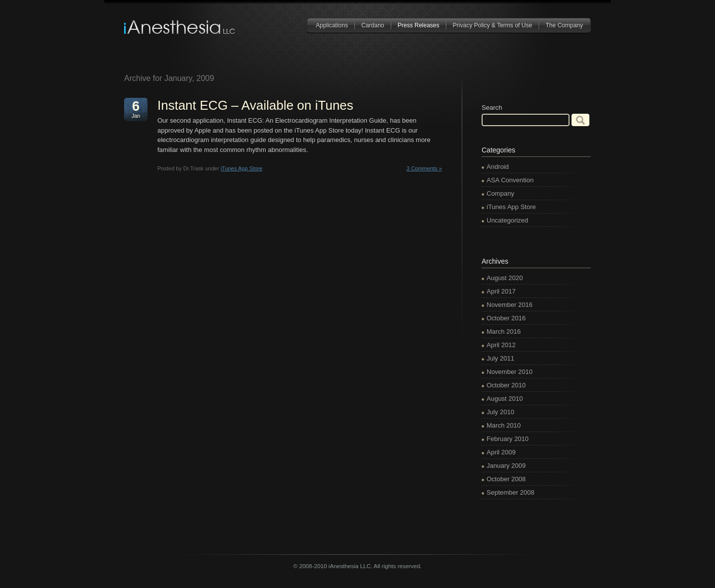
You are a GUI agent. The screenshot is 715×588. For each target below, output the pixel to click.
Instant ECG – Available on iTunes (255, 105)
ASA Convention (510, 180)
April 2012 (501, 345)
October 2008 (506, 479)
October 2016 (506, 318)
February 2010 (508, 439)
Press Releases (419, 25)
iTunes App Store (241, 168)
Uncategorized (507, 220)
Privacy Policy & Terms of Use (493, 25)
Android (498, 167)
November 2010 (510, 372)
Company (500, 193)
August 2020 (505, 278)
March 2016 (504, 331)
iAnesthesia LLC (180, 27)
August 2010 (505, 399)
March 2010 (504, 425)
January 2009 (506, 466)
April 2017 (501, 291)
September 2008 (510, 492)
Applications (332, 25)
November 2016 (510, 305)
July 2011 (500, 358)
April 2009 (501, 452)
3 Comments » (424, 168)
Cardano (373, 25)
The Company (564, 25)
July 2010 (500, 412)
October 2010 (506, 385)
